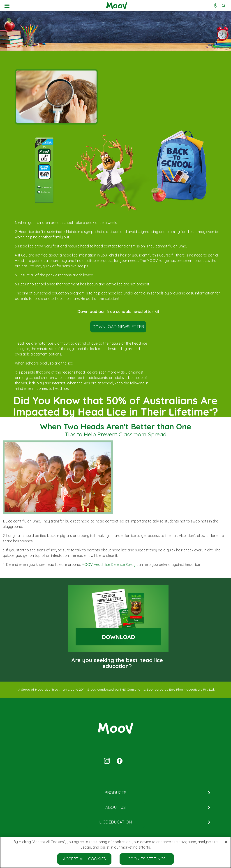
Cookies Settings (147, 859)
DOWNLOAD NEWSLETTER (118, 327)
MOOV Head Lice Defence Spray (109, 565)
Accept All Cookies (84, 859)
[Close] (226, 842)
